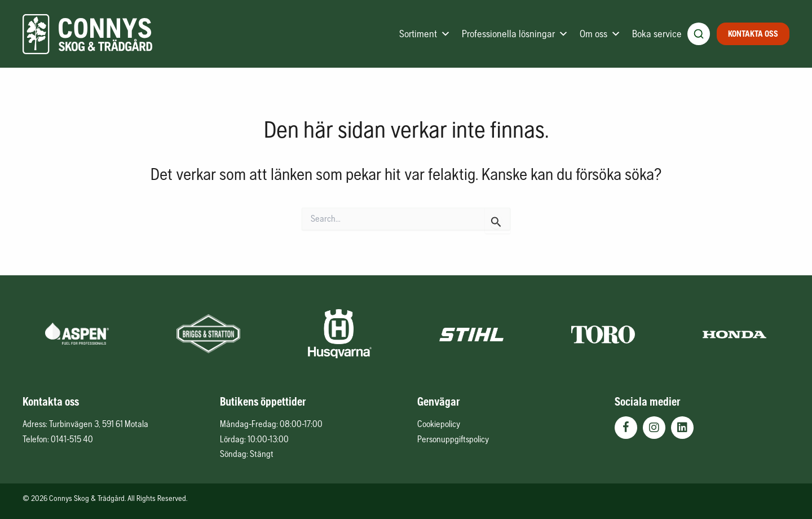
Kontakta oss (753, 34)
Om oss (600, 34)
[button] (626, 428)
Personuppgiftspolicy (453, 439)
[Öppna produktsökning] (699, 34)
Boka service (657, 34)
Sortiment (425, 34)
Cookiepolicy (439, 424)
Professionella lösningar (515, 34)
